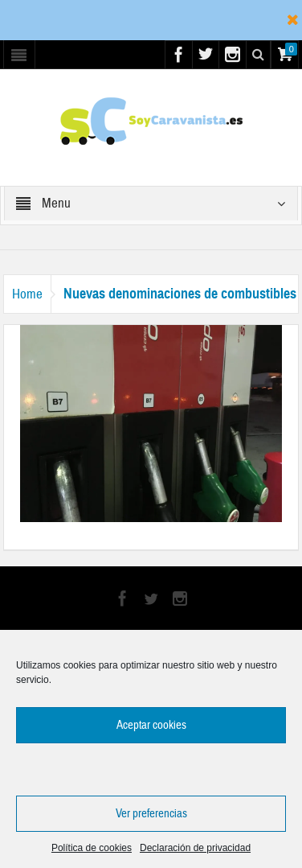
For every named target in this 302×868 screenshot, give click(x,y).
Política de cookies (92, 848)
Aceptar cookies (151, 725)
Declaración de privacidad (195, 848)
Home (27, 294)
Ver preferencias (151, 814)
